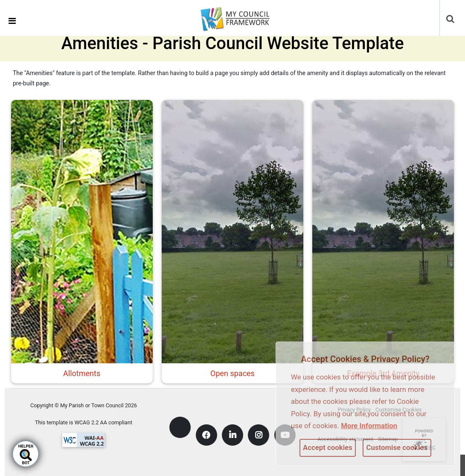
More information (369, 426)
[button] (451, 20)
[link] (241, 18)
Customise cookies (397, 447)
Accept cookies (328, 447)
